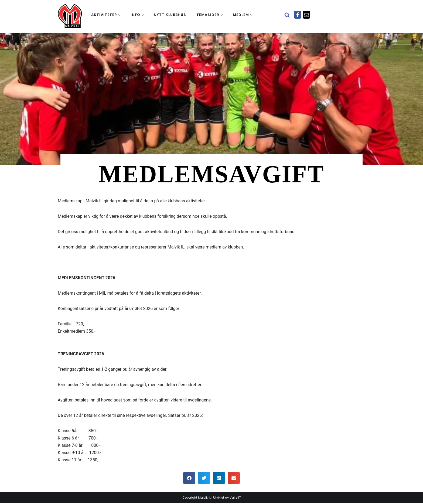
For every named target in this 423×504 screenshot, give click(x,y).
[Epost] (306, 15)
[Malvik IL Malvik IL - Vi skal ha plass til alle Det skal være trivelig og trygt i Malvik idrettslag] (70, 16)
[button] (119, 15)
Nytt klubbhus (170, 15)
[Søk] (287, 15)
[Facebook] (298, 15)
